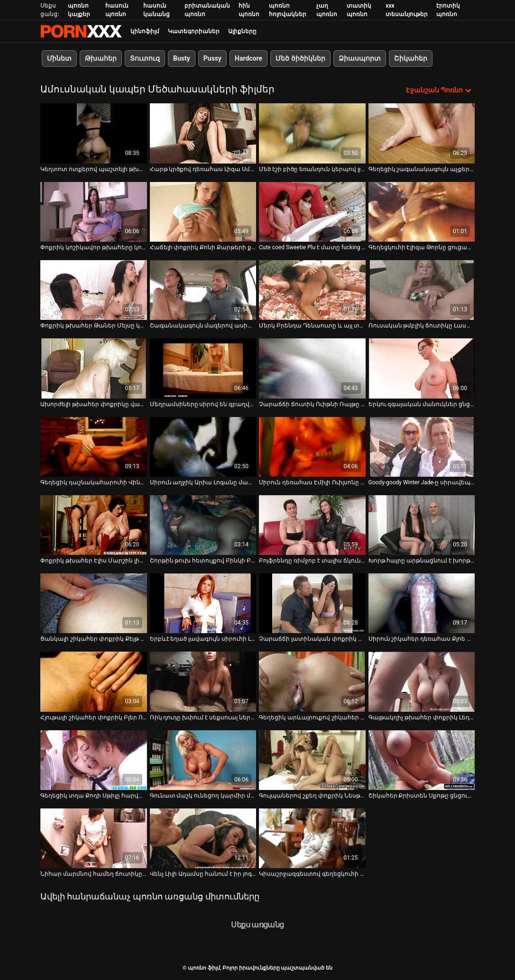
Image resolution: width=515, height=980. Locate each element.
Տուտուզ (145, 58)
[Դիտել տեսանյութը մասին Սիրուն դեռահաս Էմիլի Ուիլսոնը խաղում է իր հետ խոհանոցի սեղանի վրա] (312, 446)
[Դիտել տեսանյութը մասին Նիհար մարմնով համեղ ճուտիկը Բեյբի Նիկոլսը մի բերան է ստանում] (94, 838)
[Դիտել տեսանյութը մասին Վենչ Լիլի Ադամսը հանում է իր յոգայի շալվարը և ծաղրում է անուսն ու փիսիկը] (203, 838)
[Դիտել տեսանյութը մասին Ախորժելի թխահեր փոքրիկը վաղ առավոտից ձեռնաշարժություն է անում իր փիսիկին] (94, 368)
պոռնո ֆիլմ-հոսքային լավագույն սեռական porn (81, 31)
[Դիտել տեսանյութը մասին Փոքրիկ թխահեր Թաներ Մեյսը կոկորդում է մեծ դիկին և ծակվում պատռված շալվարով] (94, 290)
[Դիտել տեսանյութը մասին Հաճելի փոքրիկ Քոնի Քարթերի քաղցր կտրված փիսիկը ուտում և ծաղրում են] (203, 211)
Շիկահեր (411, 58)
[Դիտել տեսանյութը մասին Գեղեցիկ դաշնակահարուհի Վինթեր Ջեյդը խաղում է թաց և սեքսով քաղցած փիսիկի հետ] (94, 446)
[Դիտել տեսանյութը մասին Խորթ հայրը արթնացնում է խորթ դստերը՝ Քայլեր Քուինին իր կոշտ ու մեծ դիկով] (422, 525)
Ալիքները (242, 31)
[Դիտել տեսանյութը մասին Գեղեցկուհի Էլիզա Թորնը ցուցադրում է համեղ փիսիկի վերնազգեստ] (422, 211)
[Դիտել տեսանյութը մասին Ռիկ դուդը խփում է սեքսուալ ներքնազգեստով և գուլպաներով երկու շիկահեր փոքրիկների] (203, 681)
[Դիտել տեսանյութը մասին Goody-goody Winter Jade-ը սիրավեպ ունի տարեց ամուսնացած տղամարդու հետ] (422, 446)
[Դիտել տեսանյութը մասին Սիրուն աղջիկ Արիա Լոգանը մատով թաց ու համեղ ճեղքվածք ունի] (203, 446)
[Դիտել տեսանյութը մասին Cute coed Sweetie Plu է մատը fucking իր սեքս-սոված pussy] (312, 211)
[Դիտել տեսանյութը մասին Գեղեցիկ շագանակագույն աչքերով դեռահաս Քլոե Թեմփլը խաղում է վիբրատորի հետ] (422, 133)
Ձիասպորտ (360, 58)
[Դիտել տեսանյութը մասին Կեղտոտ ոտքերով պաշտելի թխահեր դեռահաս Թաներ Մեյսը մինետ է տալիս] (94, 133)
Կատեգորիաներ (194, 31)
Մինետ (59, 58)
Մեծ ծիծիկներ (300, 58)
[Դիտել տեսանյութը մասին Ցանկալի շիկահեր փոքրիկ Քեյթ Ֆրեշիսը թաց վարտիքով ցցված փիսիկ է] (94, 603)
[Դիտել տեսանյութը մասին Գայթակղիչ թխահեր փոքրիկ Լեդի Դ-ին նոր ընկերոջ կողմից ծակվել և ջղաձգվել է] (422, 681)
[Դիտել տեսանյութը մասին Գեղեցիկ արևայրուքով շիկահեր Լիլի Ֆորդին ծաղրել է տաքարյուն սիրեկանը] (312, 681)
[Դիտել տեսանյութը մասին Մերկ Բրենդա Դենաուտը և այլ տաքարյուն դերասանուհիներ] (312, 290)
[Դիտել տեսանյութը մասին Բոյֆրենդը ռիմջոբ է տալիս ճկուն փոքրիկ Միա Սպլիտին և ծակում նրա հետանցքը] (312, 525)
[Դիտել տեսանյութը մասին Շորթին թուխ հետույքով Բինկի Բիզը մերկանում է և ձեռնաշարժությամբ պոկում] (203, 525)
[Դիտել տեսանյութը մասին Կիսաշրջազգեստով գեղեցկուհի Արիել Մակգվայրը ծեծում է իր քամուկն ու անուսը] (312, 838)
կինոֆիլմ (145, 31)
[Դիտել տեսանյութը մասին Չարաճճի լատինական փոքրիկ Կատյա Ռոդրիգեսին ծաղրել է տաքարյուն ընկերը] (312, 603)
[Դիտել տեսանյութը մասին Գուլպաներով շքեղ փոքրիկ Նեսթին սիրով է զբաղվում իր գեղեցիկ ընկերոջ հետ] (312, 760)
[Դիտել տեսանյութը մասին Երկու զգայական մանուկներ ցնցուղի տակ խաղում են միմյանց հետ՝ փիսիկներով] (422, 368)
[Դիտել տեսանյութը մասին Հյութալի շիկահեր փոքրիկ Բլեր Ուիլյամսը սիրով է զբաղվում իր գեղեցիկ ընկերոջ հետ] (94, 681)
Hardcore (248, 58)
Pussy (212, 58)
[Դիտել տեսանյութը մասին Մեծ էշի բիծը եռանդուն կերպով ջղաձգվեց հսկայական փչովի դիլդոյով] (312, 133)
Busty (182, 58)
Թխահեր (101, 58)
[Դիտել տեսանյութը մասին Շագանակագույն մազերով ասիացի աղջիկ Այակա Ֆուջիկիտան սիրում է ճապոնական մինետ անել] (203, 290)
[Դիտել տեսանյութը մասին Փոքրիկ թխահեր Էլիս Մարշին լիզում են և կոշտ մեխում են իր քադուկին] (94, 525)
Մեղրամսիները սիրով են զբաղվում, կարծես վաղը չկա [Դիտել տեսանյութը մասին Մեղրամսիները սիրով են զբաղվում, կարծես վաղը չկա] (203, 404)
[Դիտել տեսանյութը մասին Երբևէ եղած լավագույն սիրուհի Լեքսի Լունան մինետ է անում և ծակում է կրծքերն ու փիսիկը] (203, 603)
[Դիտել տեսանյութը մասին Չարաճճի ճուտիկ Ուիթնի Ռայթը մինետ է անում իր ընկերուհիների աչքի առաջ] (312, 368)
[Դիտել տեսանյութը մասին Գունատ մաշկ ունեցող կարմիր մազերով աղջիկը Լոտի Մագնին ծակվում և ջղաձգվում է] (203, 760)
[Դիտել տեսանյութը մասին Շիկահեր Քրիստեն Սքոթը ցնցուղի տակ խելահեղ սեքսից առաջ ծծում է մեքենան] (422, 760)
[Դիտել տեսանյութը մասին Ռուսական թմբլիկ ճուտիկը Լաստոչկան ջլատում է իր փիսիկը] (422, 290)
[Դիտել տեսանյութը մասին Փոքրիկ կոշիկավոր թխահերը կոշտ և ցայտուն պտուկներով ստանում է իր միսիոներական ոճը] (94, 211)
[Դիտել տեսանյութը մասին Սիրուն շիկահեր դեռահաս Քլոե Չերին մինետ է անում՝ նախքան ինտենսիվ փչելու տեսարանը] (422, 603)
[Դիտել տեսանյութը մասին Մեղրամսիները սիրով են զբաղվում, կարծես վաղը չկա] (203, 368)
